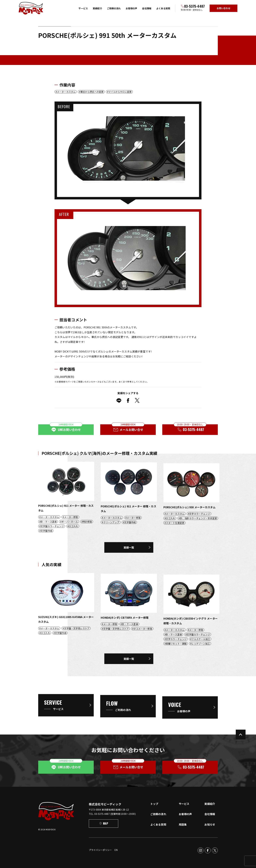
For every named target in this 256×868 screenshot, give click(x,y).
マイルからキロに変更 (120, 92)
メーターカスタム (66, 92)
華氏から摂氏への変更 (92, 92)
